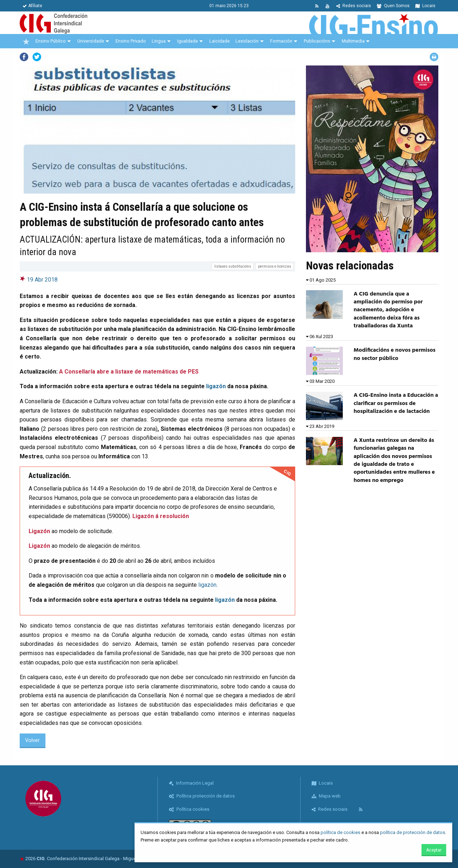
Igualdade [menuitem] (187, 41)
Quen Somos (393, 6)
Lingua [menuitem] (159, 41)
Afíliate (32, 6)
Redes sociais (354, 6)
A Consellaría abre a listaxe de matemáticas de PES (129, 372)
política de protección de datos (413, 832)
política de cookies (340, 832)
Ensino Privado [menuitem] (131, 41)
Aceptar (434, 850)
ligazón (216, 386)
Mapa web (326, 796)
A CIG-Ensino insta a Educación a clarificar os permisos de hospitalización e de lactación (396, 403)
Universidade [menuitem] (91, 41)
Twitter (37, 57)
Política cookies (189, 809)
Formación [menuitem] (281, 41)
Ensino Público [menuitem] (51, 41)
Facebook (24, 57)
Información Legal (191, 783)
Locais (425, 6)
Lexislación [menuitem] (247, 41)
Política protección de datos (202, 796)
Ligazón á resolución (161, 516)
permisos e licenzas (275, 266)
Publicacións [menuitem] (317, 41)
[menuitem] (26, 41)
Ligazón (39, 531)
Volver (32, 740)
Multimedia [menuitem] (353, 41)
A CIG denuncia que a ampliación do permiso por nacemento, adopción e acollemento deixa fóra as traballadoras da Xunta (388, 310)
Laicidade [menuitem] (220, 41)
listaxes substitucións (233, 266)
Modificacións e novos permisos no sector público (394, 354)
